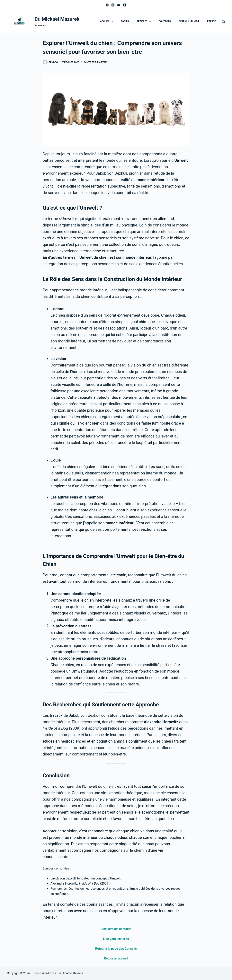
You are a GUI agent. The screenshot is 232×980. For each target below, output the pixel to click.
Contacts (165, 21)
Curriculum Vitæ (189, 21)
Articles (144, 22)
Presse (211, 21)
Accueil (107, 22)
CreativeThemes (72, 973)
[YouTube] (125, 5)
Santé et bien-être (95, 62)
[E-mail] (119, 5)
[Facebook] (107, 5)
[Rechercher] (223, 22)
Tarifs (125, 21)
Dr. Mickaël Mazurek (57, 19)
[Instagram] (113, 5)
